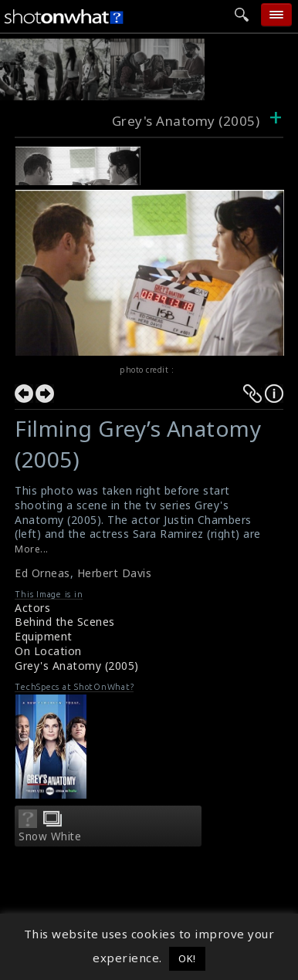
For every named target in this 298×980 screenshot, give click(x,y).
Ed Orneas (42, 573)
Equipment (44, 636)
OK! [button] (187, 958)
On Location (48, 651)
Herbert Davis (115, 573)
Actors (32, 608)
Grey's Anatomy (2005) (77, 666)
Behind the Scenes (65, 622)
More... (32, 549)
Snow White (50, 836)
